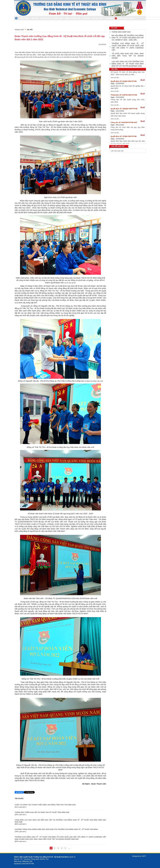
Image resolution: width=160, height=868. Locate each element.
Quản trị (72, 857)
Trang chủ (19, 30)
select (143, 151)
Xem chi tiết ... (115, 79)
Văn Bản (114, 69)
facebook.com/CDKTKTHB (24, 864)
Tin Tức (30, 30)
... (69, 848)
